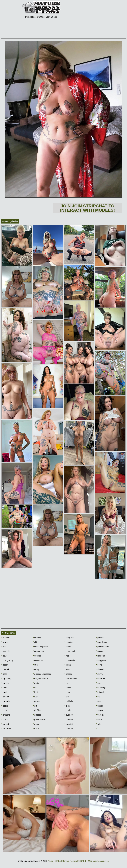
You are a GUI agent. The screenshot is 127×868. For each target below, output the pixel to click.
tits (98, 697)
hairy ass (69, 638)
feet (35, 692)
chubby (37, 638)
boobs (5, 706)
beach (5, 665)
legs (67, 669)
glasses (37, 715)
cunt (36, 665)
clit (35, 642)
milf (67, 683)
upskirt (100, 706)
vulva (99, 719)
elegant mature (40, 679)
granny (37, 724)
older (68, 706)
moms (68, 688)
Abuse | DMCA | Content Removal (63, 861)
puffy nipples (102, 647)
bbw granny (7, 660)
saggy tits (101, 660)
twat (99, 701)
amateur (6, 638)
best (4, 674)
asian (5, 642)
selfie (99, 665)
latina (68, 665)
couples (37, 656)
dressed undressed (42, 674)
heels (68, 647)
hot (67, 656)
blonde (5, 697)
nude (68, 692)
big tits (5, 683)
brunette (6, 715)
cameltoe (6, 728)
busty (5, 719)
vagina (100, 710)
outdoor (69, 710)
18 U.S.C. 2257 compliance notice (94, 861)
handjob (69, 642)
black (4, 692)
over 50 (69, 719)
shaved (100, 669)
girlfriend (38, 710)
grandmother (39, 719)
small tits (101, 679)
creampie (38, 660)
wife (99, 724)
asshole (6, 651)
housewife (70, 660)
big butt (5, 724)
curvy (36, 669)
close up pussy (40, 647)
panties (100, 638)
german (37, 701)
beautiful (6, 669)
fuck (36, 697)
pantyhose (101, 642)
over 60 (69, 724)
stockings (101, 688)
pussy (99, 651)
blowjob (6, 701)
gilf (35, 706)
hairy (36, 728)
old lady (69, 701)
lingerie (69, 674)
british (5, 710)
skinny (100, 674)
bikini (4, 688)
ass (4, 647)
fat (35, 688)
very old (100, 715)
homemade (70, 651)
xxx (98, 728)
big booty (6, 679)
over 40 (69, 715)
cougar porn (39, 651)
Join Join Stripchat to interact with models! (87, 208)
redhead (100, 656)
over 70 (69, 728)
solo (99, 683)
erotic (36, 683)
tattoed (100, 692)
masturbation (71, 679)
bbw (4, 656)
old (67, 697)
